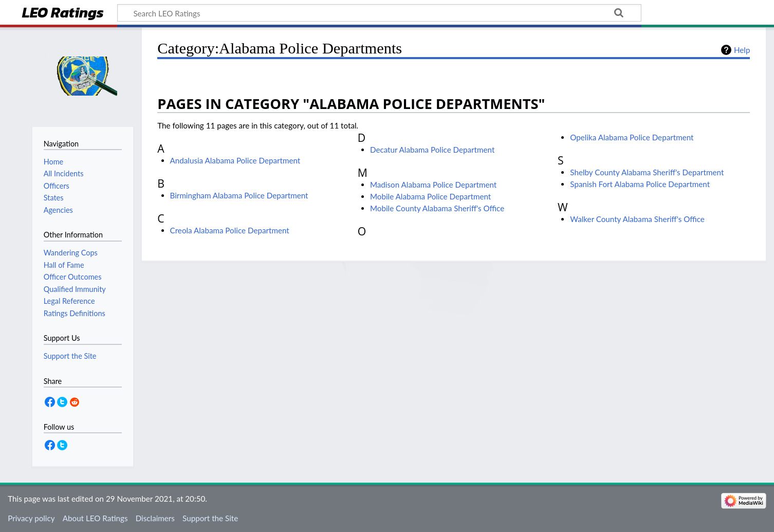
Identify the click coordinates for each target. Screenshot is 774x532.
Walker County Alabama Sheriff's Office (637, 219)
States (54, 198)
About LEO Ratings (95, 518)
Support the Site (210, 518)
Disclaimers (155, 518)
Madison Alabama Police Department (433, 185)
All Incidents (64, 173)
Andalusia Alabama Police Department (235, 160)
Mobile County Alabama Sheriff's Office (437, 208)
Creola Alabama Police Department (230, 230)
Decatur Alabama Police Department (432, 150)
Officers (57, 186)
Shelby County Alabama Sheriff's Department (647, 172)
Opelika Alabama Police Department (632, 137)
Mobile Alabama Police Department (430, 196)
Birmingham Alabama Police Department (239, 195)
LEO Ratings (63, 14)
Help (742, 50)
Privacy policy (31, 518)
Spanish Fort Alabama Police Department (640, 184)
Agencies (58, 210)
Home (53, 162)
